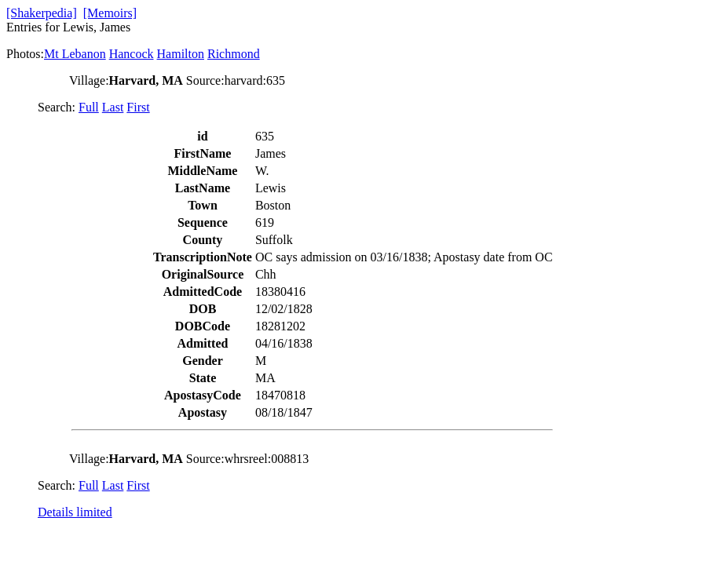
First (138, 107)
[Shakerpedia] (42, 13)
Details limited (75, 512)
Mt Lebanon (75, 54)
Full (89, 107)
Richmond (234, 54)
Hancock (132, 54)
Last (113, 107)
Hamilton (181, 54)
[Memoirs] (110, 13)
